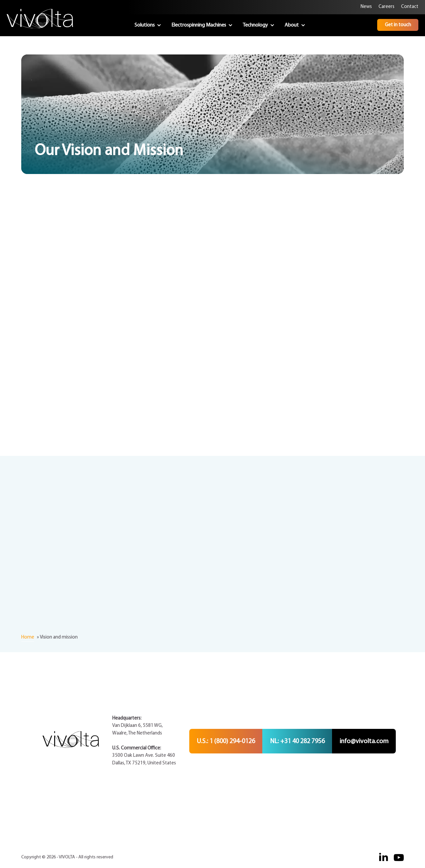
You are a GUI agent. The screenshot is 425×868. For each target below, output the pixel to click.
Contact (410, 7)
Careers (386, 7)
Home (28, 637)
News (366, 7)
